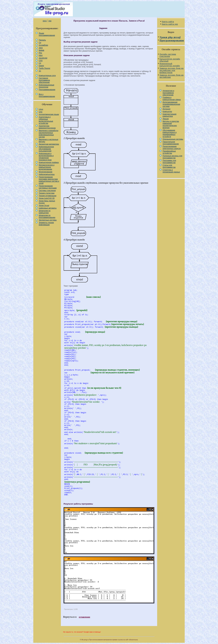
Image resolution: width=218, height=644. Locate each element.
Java (41, 48)
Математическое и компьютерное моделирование (47, 167)
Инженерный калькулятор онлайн (170, 65)
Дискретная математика (49, 144)
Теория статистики (47, 193)
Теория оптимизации (48, 196)
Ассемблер (43, 45)
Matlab (41, 50)
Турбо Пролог (45, 68)
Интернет (167, 109)
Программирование (47, 90)
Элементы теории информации (46, 224)
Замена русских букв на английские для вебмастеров (172, 70)
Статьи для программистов (169, 166)
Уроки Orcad (44, 206)
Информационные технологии (46, 86)
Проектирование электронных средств (172, 148)
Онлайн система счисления (168, 55)
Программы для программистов (169, 162)
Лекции (166, 119)
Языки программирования (47, 34)
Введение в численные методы (49, 141)
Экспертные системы (48, 220)
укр (50, 21)
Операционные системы (173, 139)
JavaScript (43, 58)
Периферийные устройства (169, 152)
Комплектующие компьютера (169, 115)
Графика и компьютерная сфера (172, 99)
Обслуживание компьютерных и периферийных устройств (170, 133)
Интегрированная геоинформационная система (171, 104)
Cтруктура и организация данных (171, 171)
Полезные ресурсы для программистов (172, 157)
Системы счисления (47, 191)
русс (45, 21)
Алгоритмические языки (49, 114)
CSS (41, 61)
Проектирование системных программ (48, 187)
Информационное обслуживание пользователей (46, 149)
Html (41, 55)
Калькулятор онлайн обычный (170, 60)
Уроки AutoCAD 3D (47, 198)
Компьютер (167, 112)
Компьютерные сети (47, 76)
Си (40, 43)
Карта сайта (168, 22)
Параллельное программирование (171, 143)
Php (40, 53)
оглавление (85, 617)
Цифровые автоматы (48, 208)
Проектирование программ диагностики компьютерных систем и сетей (49, 180)
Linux (41, 109)
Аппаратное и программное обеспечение (168, 93)
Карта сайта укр (170, 24)
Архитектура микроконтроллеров (47, 127)
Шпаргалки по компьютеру (45, 212)
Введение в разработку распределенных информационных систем (49, 134)
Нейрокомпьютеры (47, 174)
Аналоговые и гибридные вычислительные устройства (46, 120)
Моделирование (46, 172)
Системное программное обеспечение (44, 80)
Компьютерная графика (49, 162)
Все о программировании (47, 95)
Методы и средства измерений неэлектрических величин (171, 125)
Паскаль (42, 40)
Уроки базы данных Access (47, 202)
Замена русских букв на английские (172, 76)
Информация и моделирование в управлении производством (46, 157)
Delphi (41, 66)
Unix (41, 112)
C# (40, 63)
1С (40, 71)
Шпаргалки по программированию (47, 216)
